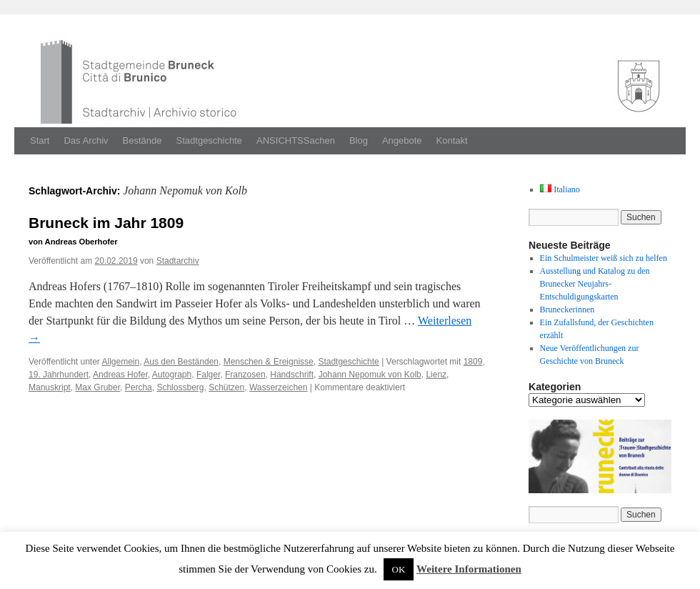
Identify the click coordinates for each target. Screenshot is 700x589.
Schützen (226, 387)
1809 (473, 362)
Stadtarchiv (178, 261)
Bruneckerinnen (567, 310)
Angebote (402, 140)
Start (40, 140)
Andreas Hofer (120, 375)
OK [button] (399, 569)
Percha (139, 387)
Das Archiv (86, 140)
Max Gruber (97, 387)
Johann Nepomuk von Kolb (370, 375)
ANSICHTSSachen (296, 140)
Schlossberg (180, 387)
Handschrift (292, 375)
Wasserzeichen (279, 387)
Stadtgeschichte (210, 140)
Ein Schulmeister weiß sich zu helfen (604, 258)
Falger (208, 375)
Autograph (172, 375)
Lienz (436, 375)
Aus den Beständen (181, 362)
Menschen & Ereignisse (269, 362)
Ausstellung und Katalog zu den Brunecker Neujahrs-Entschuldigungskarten (595, 284)
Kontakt (452, 140)
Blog (359, 140)
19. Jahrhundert (59, 375)
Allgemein (121, 362)
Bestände (142, 140)
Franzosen (245, 375)
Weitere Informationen (469, 569)
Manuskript (50, 387)
